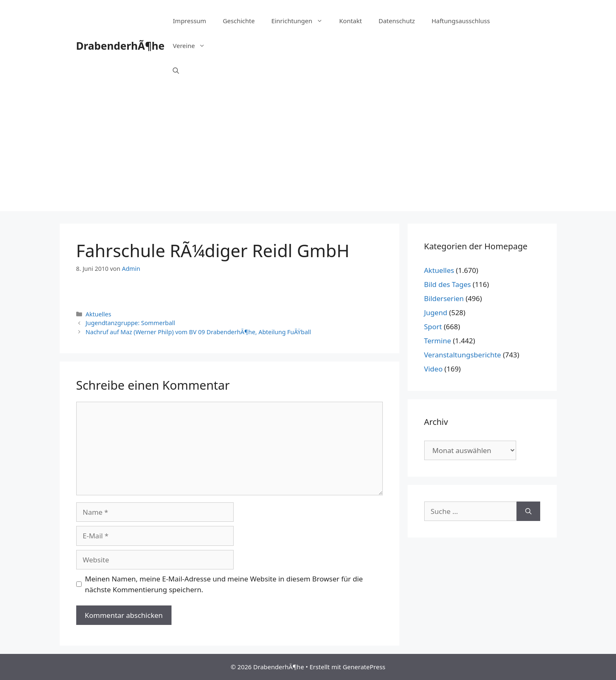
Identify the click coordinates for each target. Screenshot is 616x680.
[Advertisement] (308, 153)
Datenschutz (397, 21)
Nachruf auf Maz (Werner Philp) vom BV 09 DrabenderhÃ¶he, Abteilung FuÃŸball (198, 332)
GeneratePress (364, 667)
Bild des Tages (448, 284)
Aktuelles (99, 314)
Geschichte (239, 21)
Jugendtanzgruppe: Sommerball (130, 323)
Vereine (193, 46)
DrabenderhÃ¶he (121, 46)
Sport (433, 327)
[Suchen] (528, 511)
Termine (438, 341)
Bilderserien (444, 298)
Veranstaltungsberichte (463, 355)
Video (434, 369)
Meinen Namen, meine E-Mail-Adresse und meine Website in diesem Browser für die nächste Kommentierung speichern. (224, 584)
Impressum (189, 21)
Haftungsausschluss (461, 21)
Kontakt (351, 21)
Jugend (436, 312)
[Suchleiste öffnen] (176, 70)
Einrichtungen (301, 21)
